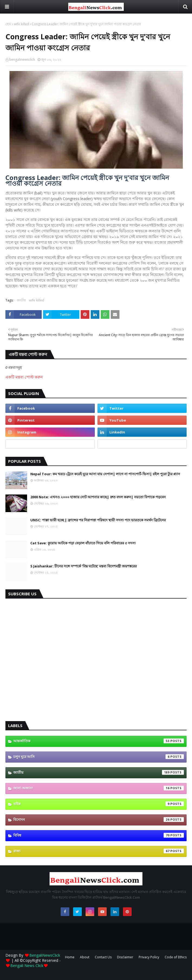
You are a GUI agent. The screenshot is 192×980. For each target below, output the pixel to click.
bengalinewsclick (22, 60)
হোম (8, 24)
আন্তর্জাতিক (99, 741)
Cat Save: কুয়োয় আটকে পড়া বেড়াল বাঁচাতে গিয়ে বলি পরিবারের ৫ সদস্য (83, 543)
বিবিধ (99, 835)
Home (70, 957)
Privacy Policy (149, 957)
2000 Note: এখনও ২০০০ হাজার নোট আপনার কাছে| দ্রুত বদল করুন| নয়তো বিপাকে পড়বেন (98, 497)
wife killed (21, 24)
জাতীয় (21, 300)
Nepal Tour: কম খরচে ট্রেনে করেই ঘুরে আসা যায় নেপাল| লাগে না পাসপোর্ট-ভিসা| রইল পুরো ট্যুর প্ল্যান (105, 474)
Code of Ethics (176, 957)
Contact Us (103, 957)
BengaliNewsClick (45, 955)
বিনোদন (99, 820)
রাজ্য (99, 851)
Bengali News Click (27, 965)
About (85, 957)
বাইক (99, 804)
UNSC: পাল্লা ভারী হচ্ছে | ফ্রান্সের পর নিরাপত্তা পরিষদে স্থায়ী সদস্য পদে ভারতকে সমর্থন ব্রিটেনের (98, 520)
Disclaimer (125, 957)
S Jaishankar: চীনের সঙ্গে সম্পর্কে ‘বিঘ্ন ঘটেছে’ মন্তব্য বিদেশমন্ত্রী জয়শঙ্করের (84, 566)
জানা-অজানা (99, 788)
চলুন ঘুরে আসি (99, 757)
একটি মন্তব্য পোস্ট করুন (24, 377)
